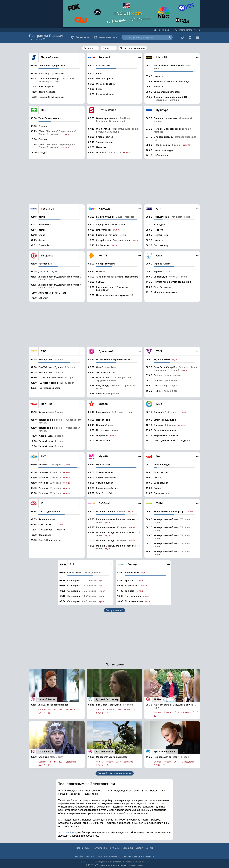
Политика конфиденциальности (138, 856)
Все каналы (83, 848)
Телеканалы (80, 37)
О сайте (79, 856)
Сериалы (128, 848)
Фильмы (115, 848)
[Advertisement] (114, 182)
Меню (82, 57)
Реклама (90, 856)
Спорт (139, 848)
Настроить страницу (134, 48)
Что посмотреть (106, 37)
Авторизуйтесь (67, 832)
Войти (149, 848)
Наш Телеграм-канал (108, 856)
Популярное (100, 848)
